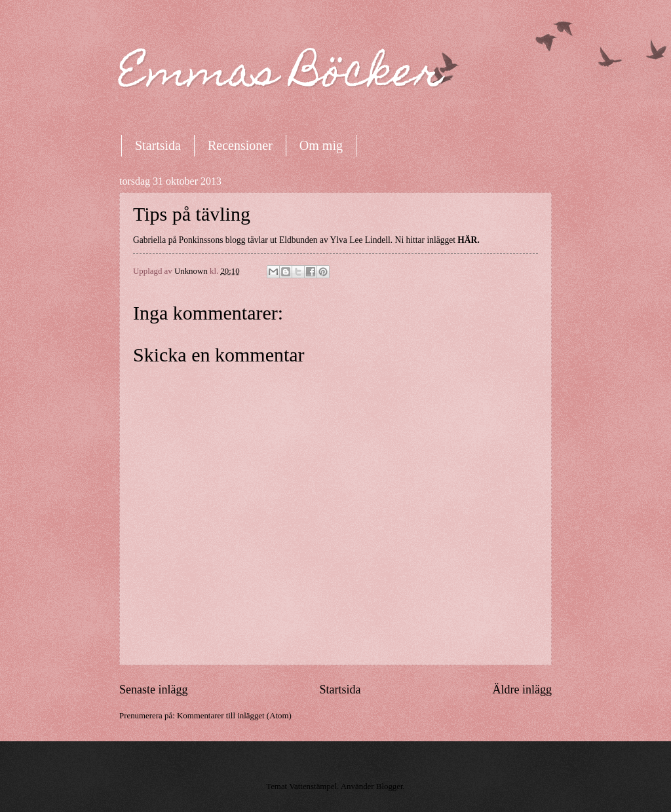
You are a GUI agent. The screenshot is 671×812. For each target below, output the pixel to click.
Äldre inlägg (522, 690)
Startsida (158, 145)
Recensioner (240, 145)
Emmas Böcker (281, 76)
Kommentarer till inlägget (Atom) (234, 716)
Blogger (390, 786)
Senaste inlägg (154, 690)
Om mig (321, 145)
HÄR (467, 240)
